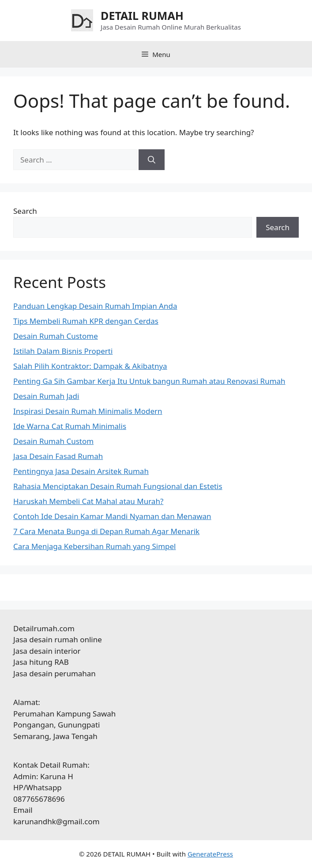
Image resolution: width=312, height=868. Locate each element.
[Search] (152, 160)
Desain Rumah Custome (56, 336)
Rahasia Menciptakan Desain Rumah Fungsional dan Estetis (118, 486)
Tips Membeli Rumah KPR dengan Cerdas (86, 321)
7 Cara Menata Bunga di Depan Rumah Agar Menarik (106, 531)
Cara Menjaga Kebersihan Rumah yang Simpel (95, 546)
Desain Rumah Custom (53, 441)
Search (25, 211)
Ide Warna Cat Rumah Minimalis (70, 426)
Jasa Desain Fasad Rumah (58, 456)
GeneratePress (210, 854)
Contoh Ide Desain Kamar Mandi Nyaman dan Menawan (112, 516)
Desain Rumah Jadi (46, 396)
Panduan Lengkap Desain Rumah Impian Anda (95, 306)
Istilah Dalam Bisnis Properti (63, 351)
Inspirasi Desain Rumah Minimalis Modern (88, 411)
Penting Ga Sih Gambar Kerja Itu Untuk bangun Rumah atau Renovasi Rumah (149, 381)
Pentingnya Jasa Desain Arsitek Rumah (81, 471)
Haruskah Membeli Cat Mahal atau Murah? (88, 501)
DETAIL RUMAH (142, 15)
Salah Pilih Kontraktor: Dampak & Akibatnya (90, 366)
